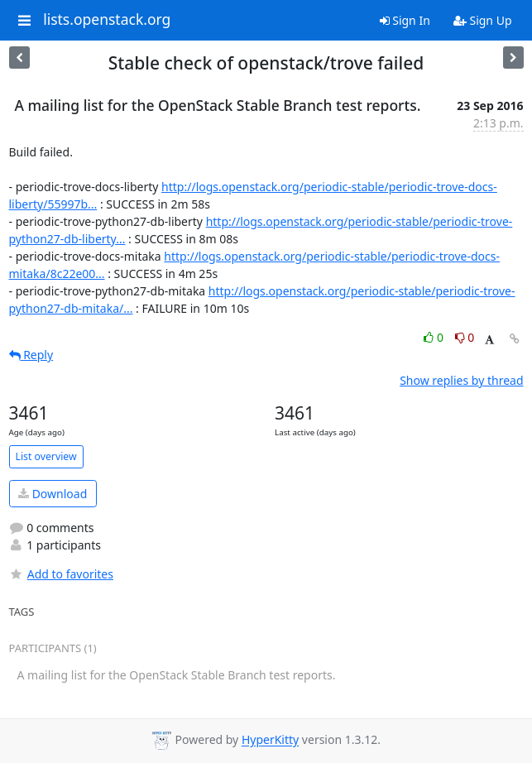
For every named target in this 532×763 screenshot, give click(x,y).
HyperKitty (270, 740)
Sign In (405, 20)
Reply (31, 355)
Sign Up (483, 20)
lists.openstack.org (107, 20)
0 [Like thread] (435, 337)
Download (53, 494)
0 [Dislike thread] (465, 337)
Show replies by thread (461, 380)
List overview (46, 456)
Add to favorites (61, 574)
